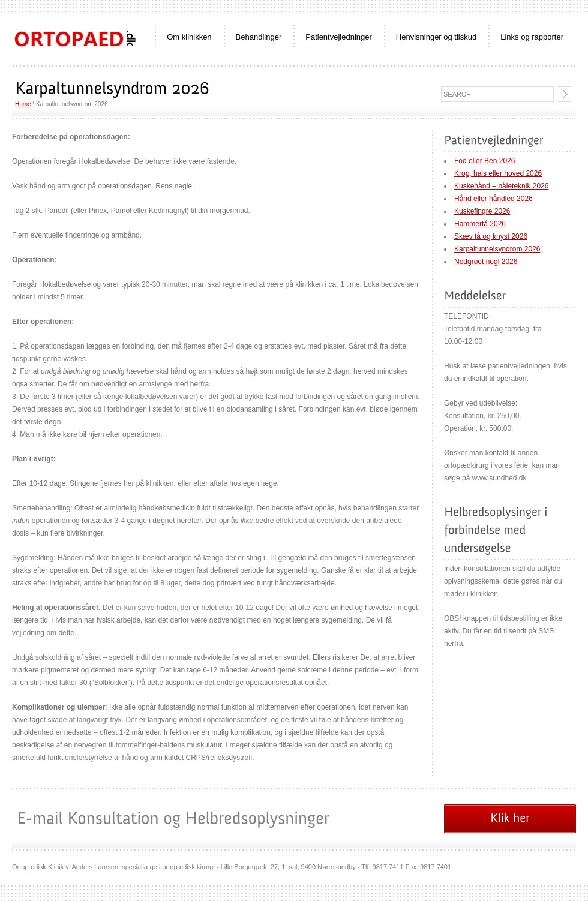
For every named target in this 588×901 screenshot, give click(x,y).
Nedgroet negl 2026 (486, 262)
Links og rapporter (532, 37)
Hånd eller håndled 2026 (493, 199)
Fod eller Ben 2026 (484, 161)
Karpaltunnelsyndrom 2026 (497, 249)
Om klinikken (189, 37)
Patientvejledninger (339, 37)
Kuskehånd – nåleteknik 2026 (501, 186)
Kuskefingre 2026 (482, 211)
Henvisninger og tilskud (436, 37)
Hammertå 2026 (480, 224)
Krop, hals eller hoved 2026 (498, 173)
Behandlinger (259, 37)
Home (23, 104)
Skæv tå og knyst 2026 (491, 236)
